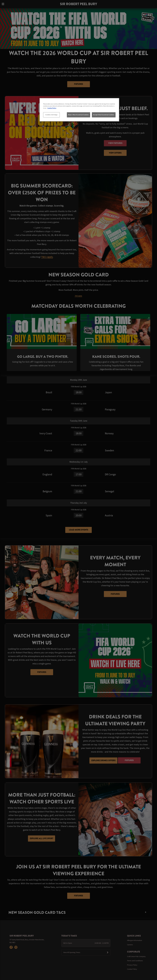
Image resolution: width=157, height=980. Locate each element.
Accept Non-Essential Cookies (104, 115)
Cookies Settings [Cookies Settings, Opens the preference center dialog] (51, 115)
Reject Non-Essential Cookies (78, 115)
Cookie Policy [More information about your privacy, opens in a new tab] (52, 108)
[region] (79, 110)
